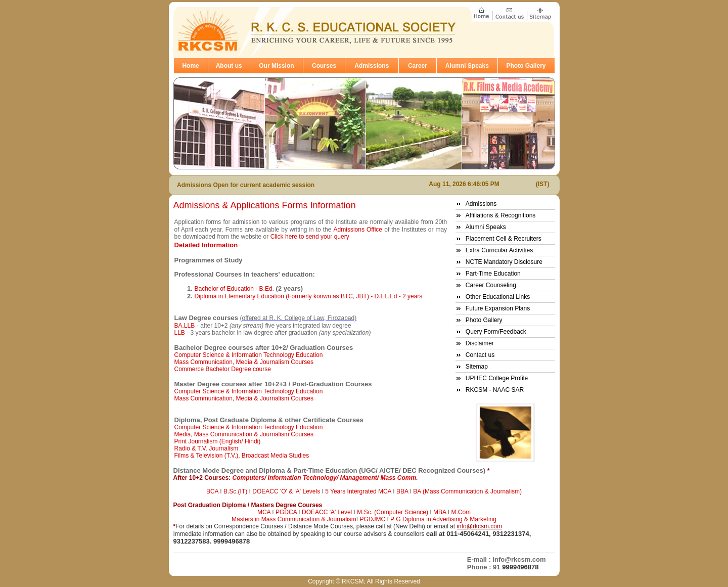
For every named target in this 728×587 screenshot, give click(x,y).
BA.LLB (185, 326)
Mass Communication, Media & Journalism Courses (244, 362)
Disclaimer (480, 343)
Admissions (372, 66)
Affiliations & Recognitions (501, 215)
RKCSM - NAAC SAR (495, 390)
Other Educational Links (498, 297)
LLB (181, 333)
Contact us (480, 355)
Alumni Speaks (467, 66)
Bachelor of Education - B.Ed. (234, 289)
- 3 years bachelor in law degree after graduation (279, 333)
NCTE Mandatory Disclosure (504, 262)
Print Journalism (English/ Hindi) (218, 441)
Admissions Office (358, 230)
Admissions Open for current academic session (246, 185)
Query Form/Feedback (496, 332)
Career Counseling (491, 285)
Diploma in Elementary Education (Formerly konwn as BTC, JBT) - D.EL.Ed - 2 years (309, 296)
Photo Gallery (526, 66)
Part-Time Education (493, 274)
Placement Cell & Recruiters (504, 239)
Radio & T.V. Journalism (207, 448)
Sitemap (477, 367)
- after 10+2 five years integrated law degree (274, 326)
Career (418, 66)
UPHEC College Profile (497, 378)
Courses (324, 66)
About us (229, 66)
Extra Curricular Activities (499, 250)
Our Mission (276, 66)
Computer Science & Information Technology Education (249, 355)
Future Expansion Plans (498, 308)
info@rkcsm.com (479, 526)
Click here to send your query (310, 237)
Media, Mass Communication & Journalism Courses (244, 434)
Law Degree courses (206, 318)
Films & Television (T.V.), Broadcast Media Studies (242, 456)
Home (190, 66)
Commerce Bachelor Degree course (223, 369)
